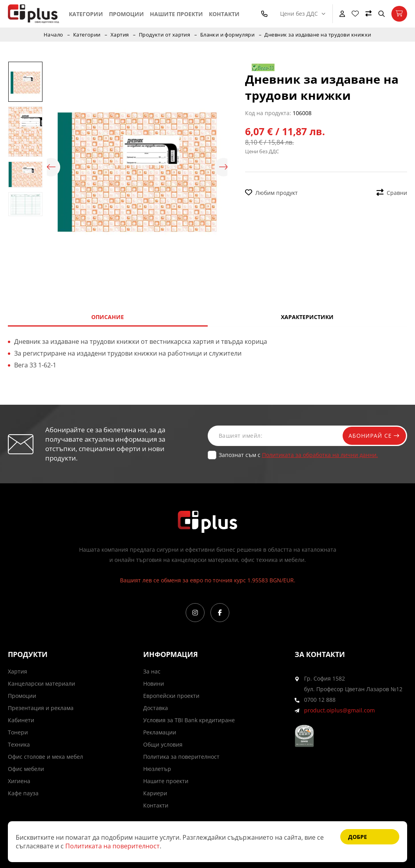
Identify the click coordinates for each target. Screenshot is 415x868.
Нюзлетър (157, 769)
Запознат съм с (298, 455)
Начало (52, 35)
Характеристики (307, 317)
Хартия (119, 35)
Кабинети (21, 720)
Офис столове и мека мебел (45, 757)
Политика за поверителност (181, 757)
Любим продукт (271, 193)
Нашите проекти (176, 14)
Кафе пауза (23, 793)
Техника (19, 744)
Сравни (392, 193)
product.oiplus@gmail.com (339, 710)
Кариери (155, 793)
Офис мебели (26, 769)
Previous (51, 167)
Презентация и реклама (41, 708)
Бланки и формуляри (228, 35)
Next (223, 167)
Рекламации (160, 732)
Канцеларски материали (41, 684)
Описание (108, 317)
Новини (154, 684)
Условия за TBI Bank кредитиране (189, 720)
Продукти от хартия (164, 35)
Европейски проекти (171, 696)
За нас (152, 671)
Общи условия (163, 744)
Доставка (156, 708)
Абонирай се (373, 436)
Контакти (224, 14)
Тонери (18, 732)
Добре (358, 837)
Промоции (126, 14)
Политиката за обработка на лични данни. (320, 455)
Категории (86, 14)
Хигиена (19, 781)
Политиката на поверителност (113, 846)
